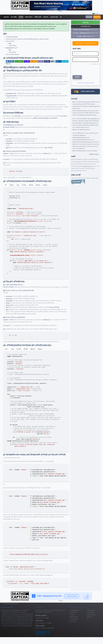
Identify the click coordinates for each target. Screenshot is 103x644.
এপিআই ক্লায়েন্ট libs (12, 37)
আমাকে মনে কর (95, 64)
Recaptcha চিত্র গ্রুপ (12, 48)
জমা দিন (77, 77)
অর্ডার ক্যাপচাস (29, 17)
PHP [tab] (6, 185)
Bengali (96, 14)
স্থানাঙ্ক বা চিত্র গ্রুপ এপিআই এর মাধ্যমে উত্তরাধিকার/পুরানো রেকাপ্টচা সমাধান (27, 39)
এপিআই (21, 17)
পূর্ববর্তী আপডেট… (94, 154)
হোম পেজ (6, 17)
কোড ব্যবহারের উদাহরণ (12, 54)
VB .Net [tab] (31, 185)
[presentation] (84, 70)
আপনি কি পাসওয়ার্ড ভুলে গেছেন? (86, 83)
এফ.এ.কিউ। (14, 17)
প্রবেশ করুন (89, 17)
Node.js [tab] (45, 185)
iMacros (8, 64)
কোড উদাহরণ (12, 46)
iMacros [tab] (38, 185)
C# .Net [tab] (24, 185)
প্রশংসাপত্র (46, 17)
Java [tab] (18, 185)
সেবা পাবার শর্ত (91, 610)
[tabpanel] (36, 233)
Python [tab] (12, 185)
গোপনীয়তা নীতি (74, 610)
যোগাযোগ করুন (54, 17)
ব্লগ (61, 17)
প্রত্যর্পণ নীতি (73, 613)
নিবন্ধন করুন (97, 17)
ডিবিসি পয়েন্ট (38, 17)
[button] (85, 22)
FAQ (10, 43)
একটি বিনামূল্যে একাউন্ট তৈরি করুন (85, 43)
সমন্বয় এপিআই (10, 41)
